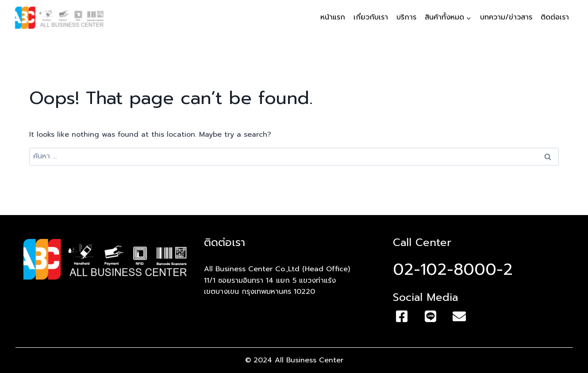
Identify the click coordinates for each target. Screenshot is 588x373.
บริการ (406, 17)
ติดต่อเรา (555, 17)
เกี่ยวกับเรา (371, 17)
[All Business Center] (59, 18)
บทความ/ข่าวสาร (506, 17)
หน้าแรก (333, 17)
